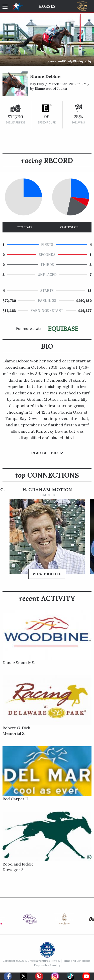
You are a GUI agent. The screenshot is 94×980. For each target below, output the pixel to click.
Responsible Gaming (47, 965)
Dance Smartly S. (19, 663)
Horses (47, 6)
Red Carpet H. (16, 799)
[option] (47, 535)
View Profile (47, 574)
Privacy (56, 961)
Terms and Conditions (76, 961)
